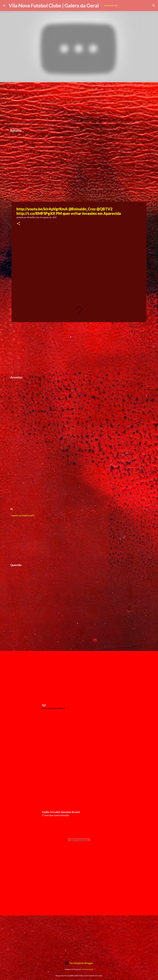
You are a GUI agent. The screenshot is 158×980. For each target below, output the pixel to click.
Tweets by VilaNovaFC (23, 515)
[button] (18, 224)
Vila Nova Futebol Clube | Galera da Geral (54, 5)
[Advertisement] (79, 104)
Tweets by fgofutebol (53, 708)
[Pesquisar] (154, 6)
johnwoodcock (87, 969)
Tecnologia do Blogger (79, 963)
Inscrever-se (111, 5)
